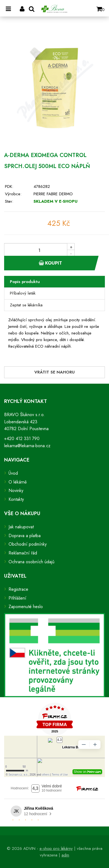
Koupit (50, 263)
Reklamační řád (23, 553)
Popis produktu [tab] (25, 282)
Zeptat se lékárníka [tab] (26, 305)
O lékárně (18, 482)
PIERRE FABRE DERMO (53, 194)
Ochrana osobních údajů (31, 562)
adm (65, 855)
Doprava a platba (25, 536)
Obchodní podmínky (28, 544)
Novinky (16, 491)
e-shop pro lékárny (56, 848)
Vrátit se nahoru (54, 372)
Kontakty (16, 499)
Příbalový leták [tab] (23, 293)
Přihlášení (17, 598)
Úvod (13, 473)
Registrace (18, 589)
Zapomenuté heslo (26, 607)
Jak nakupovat (21, 527)
